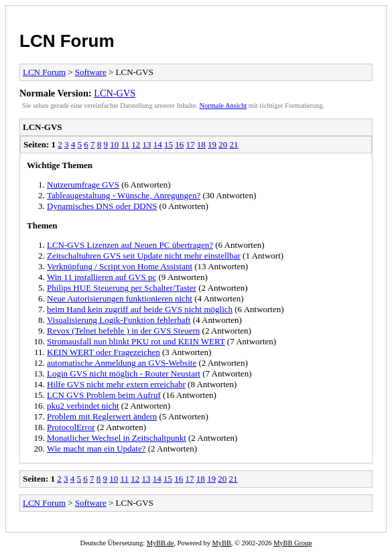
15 (169, 144)
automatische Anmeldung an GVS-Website (122, 363)
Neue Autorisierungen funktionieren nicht (120, 298)
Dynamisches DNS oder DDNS (102, 206)
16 (179, 144)
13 (147, 144)
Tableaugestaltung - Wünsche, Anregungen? (124, 195)
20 (223, 144)
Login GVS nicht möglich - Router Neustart (124, 373)
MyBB (222, 543)
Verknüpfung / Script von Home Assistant (120, 266)
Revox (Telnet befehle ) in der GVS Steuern (123, 331)
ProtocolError (71, 427)
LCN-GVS (115, 93)
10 (114, 144)
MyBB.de (160, 543)
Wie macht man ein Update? (96, 448)
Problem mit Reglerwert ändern (102, 416)
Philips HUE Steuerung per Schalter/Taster (122, 288)
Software (91, 72)
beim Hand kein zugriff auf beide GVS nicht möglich (140, 309)
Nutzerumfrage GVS (83, 185)
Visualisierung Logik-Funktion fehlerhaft (119, 320)
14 (158, 144)
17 (191, 144)
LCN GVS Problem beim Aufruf (104, 395)
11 (126, 144)
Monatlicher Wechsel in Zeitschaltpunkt (117, 438)
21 (234, 144)
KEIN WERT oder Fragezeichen (104, 352)
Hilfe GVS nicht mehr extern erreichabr (116, 384)
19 (212, 144)
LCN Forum (67, 41)
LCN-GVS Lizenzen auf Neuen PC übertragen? (130, 245)
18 (201, 144)
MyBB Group (292, 543)
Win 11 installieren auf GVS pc (102, 277)
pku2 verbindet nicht (83, 406)
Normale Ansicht (223, 106)
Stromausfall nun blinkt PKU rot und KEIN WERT (136, 341)
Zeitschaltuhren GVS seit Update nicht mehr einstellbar (144, 256)
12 (136, 144)
